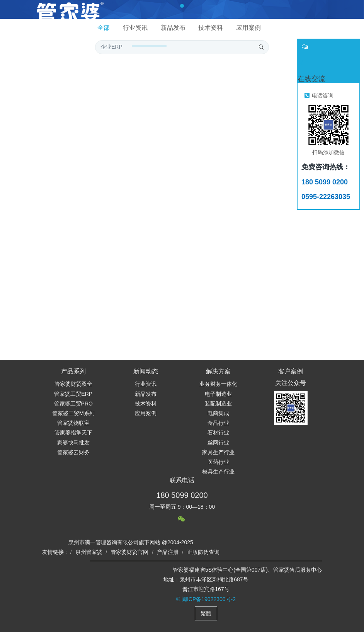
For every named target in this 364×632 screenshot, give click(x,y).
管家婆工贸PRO (73, 404)
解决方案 (218, 371)
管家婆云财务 (73, 452)
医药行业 (218, 462)
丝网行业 (218, 443)
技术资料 (146, 404)
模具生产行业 (218, 472)
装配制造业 (218, 404)
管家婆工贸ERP (73, 394)
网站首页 (72, 35)
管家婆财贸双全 (73, 384)
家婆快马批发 (73, 443)
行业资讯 (146, 384)
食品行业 (218, 423)
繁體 (206, 613)
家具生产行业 (218, 452)
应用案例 (146, 413)
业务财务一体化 (218, 384)
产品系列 (73, 371)
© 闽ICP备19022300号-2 (206, 599)
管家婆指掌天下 (73, 433)
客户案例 (291, 371)
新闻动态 (146, 371)
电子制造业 (218, 394)
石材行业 (218, 433)
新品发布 (146, 394)
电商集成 (218, 413)
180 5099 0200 (182, 495)
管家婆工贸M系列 (73, 413)
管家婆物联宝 (73, 423)
